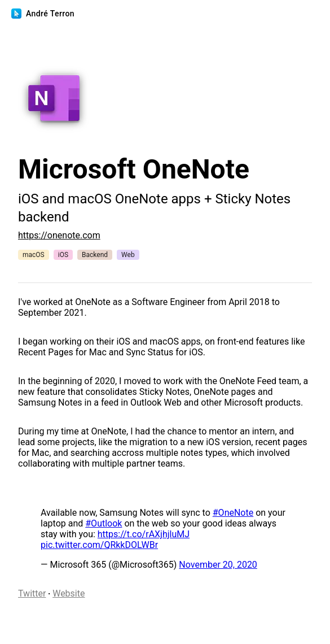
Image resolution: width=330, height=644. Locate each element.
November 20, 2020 (218, 565)
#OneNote (233, 513)
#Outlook (104, 523)
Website (69, 593)
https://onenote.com (59, 235)
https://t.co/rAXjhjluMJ (144, 534)
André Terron (44, 14)
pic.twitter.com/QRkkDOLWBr (99, 545)
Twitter (32, 593)
